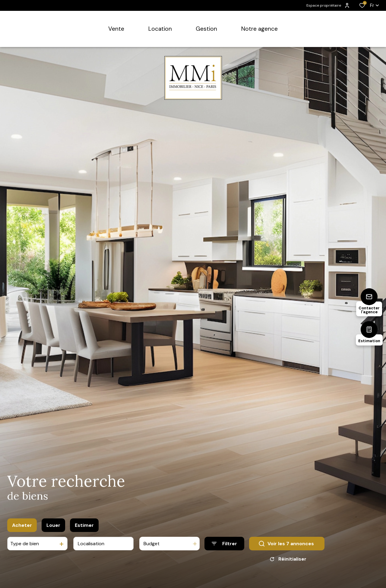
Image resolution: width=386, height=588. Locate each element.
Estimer (84, 525)
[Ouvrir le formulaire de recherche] (224, 544)
